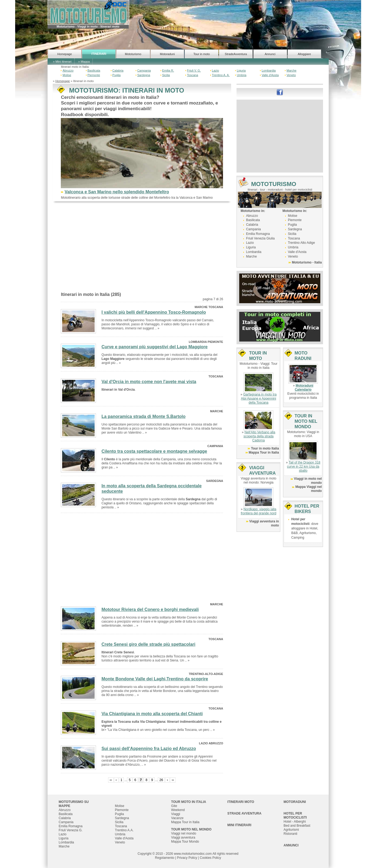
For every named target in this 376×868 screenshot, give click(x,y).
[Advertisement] (142, 249)
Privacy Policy (187, 858)
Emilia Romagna (258, 234)
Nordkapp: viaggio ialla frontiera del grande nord (259, 511)
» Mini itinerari (62, 62)
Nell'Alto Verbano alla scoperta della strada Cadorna (259, 436)
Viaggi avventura (183, 837)
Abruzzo (68, 70)
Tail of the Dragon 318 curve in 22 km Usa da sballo (304, 467)
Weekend (178, 810)
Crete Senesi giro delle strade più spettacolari (148, 644)
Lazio (215, 70)
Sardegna (144, 75)
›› (173, 780)
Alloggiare (304, 54)
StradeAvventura (236, 54)
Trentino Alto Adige (301, 243)
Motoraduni (167, 54)
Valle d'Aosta (270, 75)
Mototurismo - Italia (307, 262)
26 (161, 780)
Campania (144, 70)
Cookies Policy (210, 858)
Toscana (193, 75)
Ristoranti (290, 834)
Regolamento (164, 858)
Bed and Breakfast (297, 826)
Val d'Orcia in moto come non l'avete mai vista (149, 382)
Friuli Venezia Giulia (260, 238)
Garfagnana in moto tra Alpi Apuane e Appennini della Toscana (259, 398)
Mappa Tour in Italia (264, 452)
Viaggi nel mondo (184, 833)
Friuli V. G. (194, 70)
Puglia (117, 75)
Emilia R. (168, 70)
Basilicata (94, 70)
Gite (174, 806)
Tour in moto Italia (265, 448)
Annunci (270, 54)
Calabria (118, 70)
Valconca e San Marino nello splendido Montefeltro (117, 192)
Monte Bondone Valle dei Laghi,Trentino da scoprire (155, 679)
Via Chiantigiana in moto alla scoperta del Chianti (152, 714)
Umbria (242, 75)
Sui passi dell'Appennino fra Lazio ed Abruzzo (149, 749)
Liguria (241, 70)
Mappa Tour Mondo (185, 842)
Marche (292, 70)
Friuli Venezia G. (71, 830)
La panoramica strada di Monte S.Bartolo (143, 416)
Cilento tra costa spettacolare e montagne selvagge (154, 451)
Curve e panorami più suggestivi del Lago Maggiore (154, 347)
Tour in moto (202, 54)
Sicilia (166, 75)
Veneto (291, 75)
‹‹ (111, 780)
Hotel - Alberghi (295, 822)
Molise (67, 75)
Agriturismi (291, 830)
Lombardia (269, 70)
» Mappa (84, 62)
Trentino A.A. (124, 830)
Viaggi (176, 814)
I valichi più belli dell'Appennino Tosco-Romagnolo (154, 312)
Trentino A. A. (221, 75)
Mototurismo (133, 54)
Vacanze (177, 818)
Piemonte (94, 75)
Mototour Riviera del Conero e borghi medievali (150, 609)
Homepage (65, 54)
